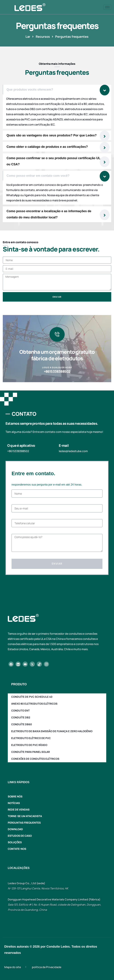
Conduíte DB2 (21, 717)
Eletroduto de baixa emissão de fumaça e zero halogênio (52, 731)
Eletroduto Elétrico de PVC (31, 738)
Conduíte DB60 (22, 724)
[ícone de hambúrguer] (107, 7)
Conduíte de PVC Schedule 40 (32, 697)
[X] (32, 664)
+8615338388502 (57, 371)
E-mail (64, 445)
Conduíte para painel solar (31, 752)
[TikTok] (39, 664)
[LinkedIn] (18, 664)
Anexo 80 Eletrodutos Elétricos (34, 704)
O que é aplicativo (21, 445)
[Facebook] (11, 664)
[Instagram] (46, 664)
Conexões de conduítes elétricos (35, 759)
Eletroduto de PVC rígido (29, 745)
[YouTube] (25, 664)
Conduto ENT (20, 711)
